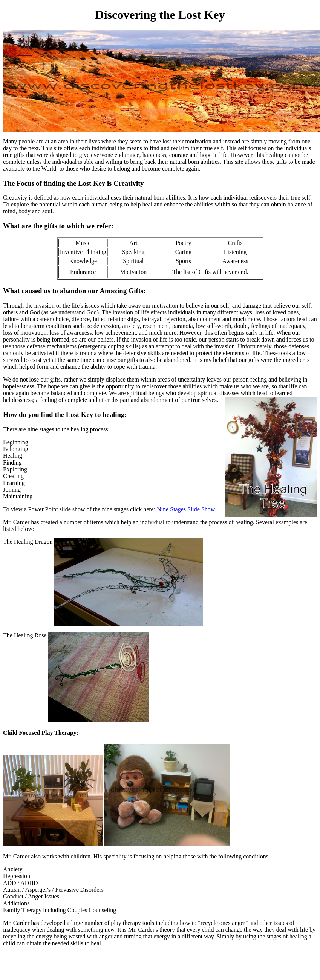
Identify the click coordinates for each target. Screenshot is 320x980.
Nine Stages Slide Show (186, 509)
